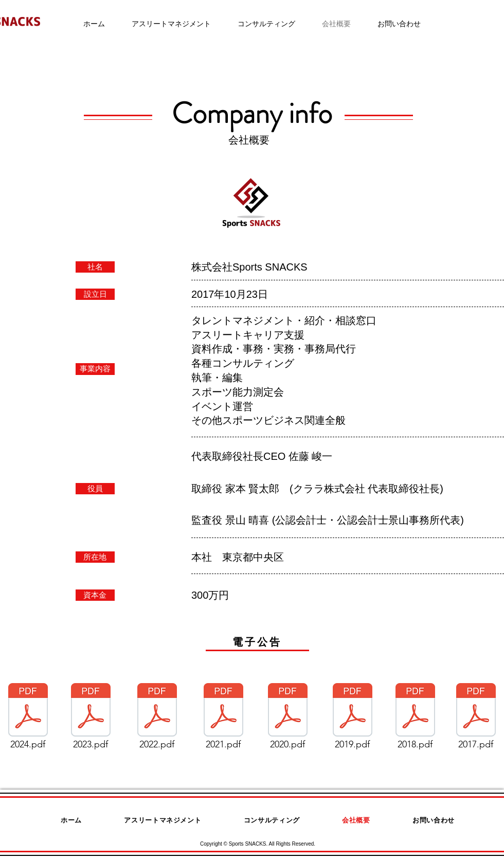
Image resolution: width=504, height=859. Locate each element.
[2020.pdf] (287, 719)
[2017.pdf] (476, 719)
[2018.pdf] (415, 719)
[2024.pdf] (28, 719)
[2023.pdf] (91, 719)
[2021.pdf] (223, 719)
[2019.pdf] (352, 719)
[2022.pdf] (157, 719)
